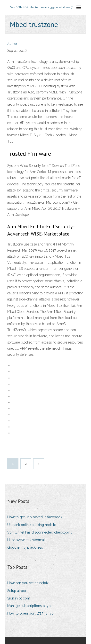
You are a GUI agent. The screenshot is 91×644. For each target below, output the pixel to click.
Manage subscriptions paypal (30, 606)
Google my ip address (25, 547)
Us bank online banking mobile (32, 525)
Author (12, 44)
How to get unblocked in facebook (35, 517)
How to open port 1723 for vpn (31, 613)
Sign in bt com (19, 598)
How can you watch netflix (28, 583)
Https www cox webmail (26, 540)
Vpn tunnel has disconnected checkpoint (39, 532)
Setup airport (17, 591)
